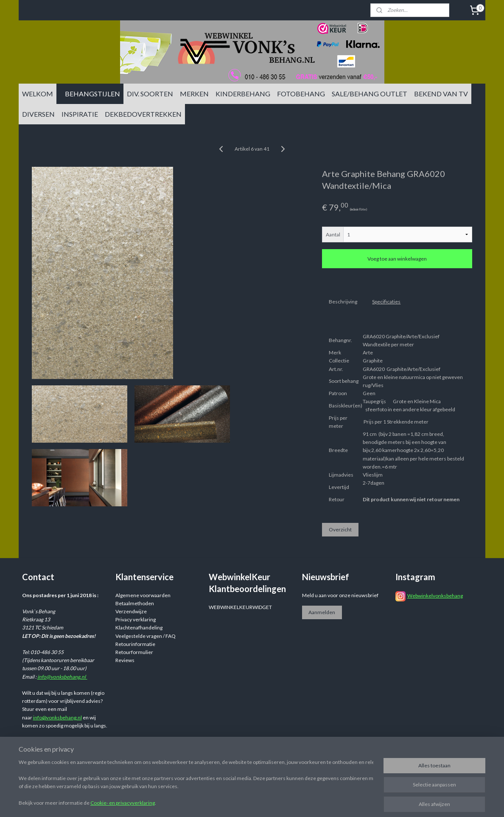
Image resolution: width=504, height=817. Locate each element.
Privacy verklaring (136, 619)
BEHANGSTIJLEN (92, 94)
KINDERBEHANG (243, 94)
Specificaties (386, 302)
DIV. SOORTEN (150, 94)
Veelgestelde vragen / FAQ (146, 636)
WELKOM (38, 94)
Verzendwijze (131, 611)
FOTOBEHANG (301, 94)
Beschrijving (343, 302)
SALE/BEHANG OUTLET (370, 94)
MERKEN (194, 94)
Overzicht (340, 529)
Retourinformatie (135, 644)
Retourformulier (134, 652)
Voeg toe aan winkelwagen (397, 259)
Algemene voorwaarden (143, 595)
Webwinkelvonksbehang (435, 596)
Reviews (125, 660)
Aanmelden (322, 612)
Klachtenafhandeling (139, 627)
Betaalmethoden (135, 603)
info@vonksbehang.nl (62, 677)
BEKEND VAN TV (441, 94)
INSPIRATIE (80, 114)
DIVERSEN (38, 114)
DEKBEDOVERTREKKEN (143, 114)
